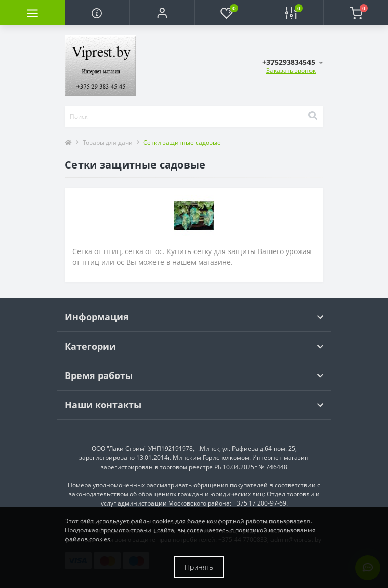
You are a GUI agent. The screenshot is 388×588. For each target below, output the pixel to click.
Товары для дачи (108, 142)
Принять (199, 567)
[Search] (313, 116)
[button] (162, 13)
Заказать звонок (291, 71)
